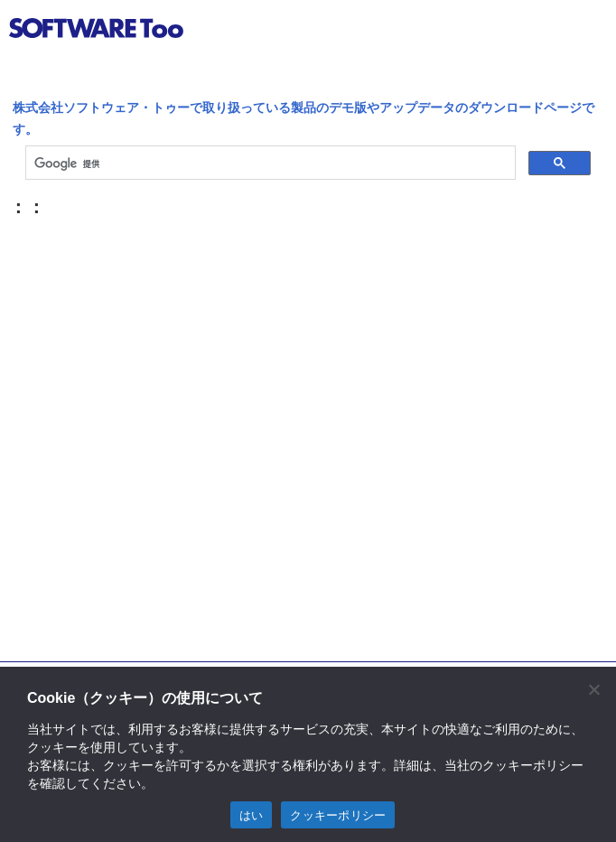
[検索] (269, 164)
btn (585, 31)
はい (252, 815)
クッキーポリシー (338, 815)
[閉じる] (593, 689)
